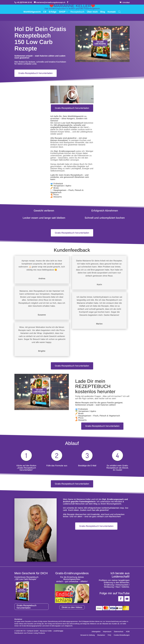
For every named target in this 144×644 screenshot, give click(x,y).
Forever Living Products (36, 636)
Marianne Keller (84, 502)
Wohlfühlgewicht (32, 12)
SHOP (62, 12)
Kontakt (112, 12)
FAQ (109, 638)
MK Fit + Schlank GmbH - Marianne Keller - (37, 634)
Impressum (107, 635)
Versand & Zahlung (87, 638)
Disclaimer (101, 638)
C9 (45, 12)
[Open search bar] (119, 12)
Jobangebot (96, 635)
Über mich (92, 12)
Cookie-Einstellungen (122, 638)
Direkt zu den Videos (72, 610)
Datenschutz (119, 635)
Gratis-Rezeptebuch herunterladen (37, 73)
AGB (128, 635)
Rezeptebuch (77, 12)
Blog (103, 12)
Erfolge (53, 12)
